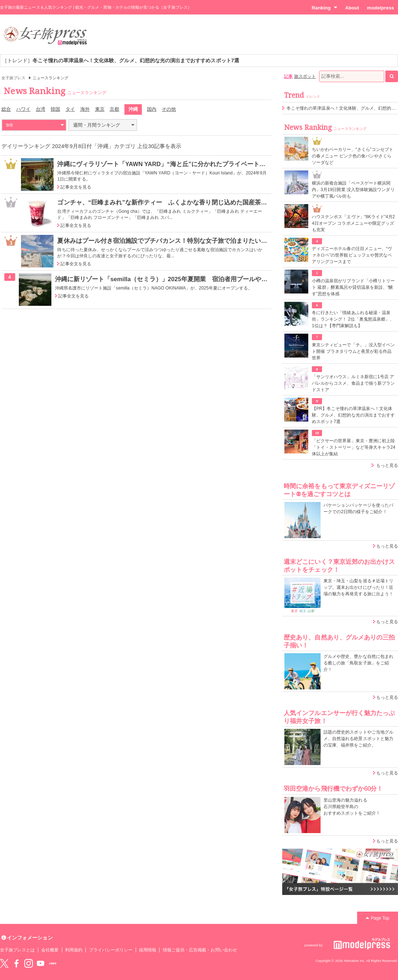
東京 (100, 109)
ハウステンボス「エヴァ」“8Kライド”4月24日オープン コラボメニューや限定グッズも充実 (353, 223)
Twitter (4, 963)
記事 (288, 76)
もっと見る (387, 465)
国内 (152, 109)
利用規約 (74, 950)
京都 (114, 109)
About (352, 8)
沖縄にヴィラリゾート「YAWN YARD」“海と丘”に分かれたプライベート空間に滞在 (174, 164)
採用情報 (148, 950)
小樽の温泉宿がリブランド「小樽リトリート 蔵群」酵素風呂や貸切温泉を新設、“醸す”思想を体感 (353, 287)
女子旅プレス (13, 78)
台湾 (41, 109)
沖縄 (133, 109)
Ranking (324, 8)
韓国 (55, 109)
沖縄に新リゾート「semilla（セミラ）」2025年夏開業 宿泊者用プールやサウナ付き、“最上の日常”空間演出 (208, 279)
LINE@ (53, 963)
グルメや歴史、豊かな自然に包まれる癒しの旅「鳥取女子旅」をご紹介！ (358, 663)
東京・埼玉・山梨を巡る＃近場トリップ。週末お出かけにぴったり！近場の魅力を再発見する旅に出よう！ (358, 587)
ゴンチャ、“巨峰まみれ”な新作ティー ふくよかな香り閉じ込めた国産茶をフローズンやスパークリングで (205, 202)
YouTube (41, 963)
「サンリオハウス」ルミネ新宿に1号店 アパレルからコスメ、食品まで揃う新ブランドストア (353, 383)
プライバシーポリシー (111, 950)
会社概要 (50, 950)
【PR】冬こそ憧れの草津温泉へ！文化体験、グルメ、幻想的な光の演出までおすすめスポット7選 (353, 415)
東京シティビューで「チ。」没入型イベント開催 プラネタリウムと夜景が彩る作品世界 (353, 351)
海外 (85, 109)
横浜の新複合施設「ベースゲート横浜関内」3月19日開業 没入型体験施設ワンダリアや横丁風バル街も (353, 190)
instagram (29, 963)
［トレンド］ (121, 60)
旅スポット (305, 76)
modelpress (380, 8)
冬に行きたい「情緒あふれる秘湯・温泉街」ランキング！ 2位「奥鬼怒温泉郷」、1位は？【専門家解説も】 (353, 319)
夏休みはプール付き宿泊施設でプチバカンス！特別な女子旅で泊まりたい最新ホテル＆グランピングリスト (205, 241)
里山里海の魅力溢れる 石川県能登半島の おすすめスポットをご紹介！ (352, 807)
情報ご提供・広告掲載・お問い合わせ (200, 950)
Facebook (16, 963)
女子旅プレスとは (17, 950)
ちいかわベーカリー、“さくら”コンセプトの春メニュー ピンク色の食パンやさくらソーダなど (353, 156)
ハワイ (23, 109)
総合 (6, 109)
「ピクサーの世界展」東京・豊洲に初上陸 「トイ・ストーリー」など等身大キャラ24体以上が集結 (354, 447)
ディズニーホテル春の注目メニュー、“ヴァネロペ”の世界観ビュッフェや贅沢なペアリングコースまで (352, 255)
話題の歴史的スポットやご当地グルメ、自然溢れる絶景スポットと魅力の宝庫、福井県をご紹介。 (358, 739)
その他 (169, 109)
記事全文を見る (76, 187)
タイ (70, 109)
